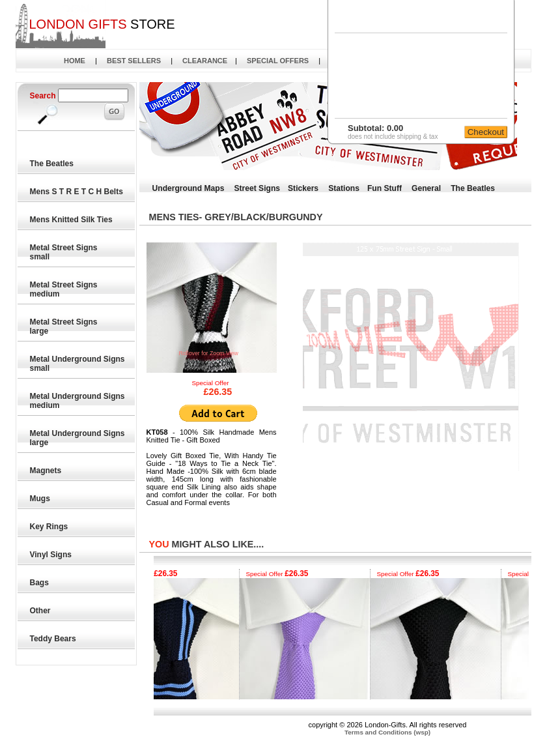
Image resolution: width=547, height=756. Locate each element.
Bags (40, 583)
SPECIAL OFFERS (278, 61)
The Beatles (52, 164)
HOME (75, 61)
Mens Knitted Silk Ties (72, 220)
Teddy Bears (53, 639)
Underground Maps (189, 188)
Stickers (303, 188)
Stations (344, 188)
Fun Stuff (385, 188)
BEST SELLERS (134, 61)
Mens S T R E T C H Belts (77, 192)
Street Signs (257, 188)
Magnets (46, 471)
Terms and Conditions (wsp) (387, 732)
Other (41, 611)
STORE (102, 24)
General (426, 188)
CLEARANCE (205, 61)
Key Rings (49, 527)
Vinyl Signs (51, 555)
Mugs (41, 499)
